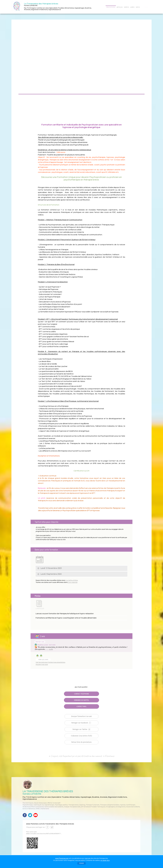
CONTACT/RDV (146, 7)
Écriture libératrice (29, 809)
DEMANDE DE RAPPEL (81, 700)
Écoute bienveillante (133, 807)
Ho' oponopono (110, 807)
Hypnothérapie (49, 805)
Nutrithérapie (131, 805)
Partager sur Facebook (81, 723)
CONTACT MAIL (81, 706)
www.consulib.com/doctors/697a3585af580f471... (44, 834)
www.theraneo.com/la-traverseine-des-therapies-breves (50, 824)
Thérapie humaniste (93, 805)
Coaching (82, 805)
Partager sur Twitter (81, 729)
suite (51, 649)
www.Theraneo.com (62, 858)
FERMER (81, 863)
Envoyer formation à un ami (81, 716)
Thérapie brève (73, 805)
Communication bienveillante (54, 807)
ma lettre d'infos (72, 580)
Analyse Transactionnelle (72, 807)
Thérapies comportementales (110, 805)
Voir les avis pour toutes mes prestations (50, 662)
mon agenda (73, 582)
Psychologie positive (61, 805)
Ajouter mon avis (42, 665)
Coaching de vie (39, 805)
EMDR (38, 809)
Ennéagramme (121, 807)
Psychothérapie (28, 805)
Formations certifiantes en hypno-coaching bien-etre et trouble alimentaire (66, 618)
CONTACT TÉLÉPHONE (81, 694)
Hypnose (123, 805)
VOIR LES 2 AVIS (43, 660)
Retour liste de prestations (81, 742)
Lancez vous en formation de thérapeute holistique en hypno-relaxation (65, 614)
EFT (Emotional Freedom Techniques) (93, 807)
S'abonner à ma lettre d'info (81, 736)
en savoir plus (105, 860)
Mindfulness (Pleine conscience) (33, 807)
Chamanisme (45, 809)
